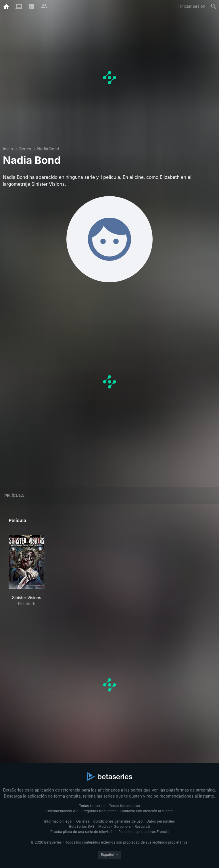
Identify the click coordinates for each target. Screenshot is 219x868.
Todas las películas (125, 806)
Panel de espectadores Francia (144, 832)
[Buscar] (214, 6)
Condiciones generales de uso (118, 821)
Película (14, 496)
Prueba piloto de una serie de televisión (82, 832)
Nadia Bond (48, 149)
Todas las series (92, 806)
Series (25, 149)
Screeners (122, 826)
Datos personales (161, 821)
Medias (104, 826)
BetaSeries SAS (82, 826)
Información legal (58, 821)
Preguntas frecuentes (99, 811)
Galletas (83, 821)
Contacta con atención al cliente (147, 811)
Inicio (8, 149)
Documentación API (62, 811)
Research (142, 826)
